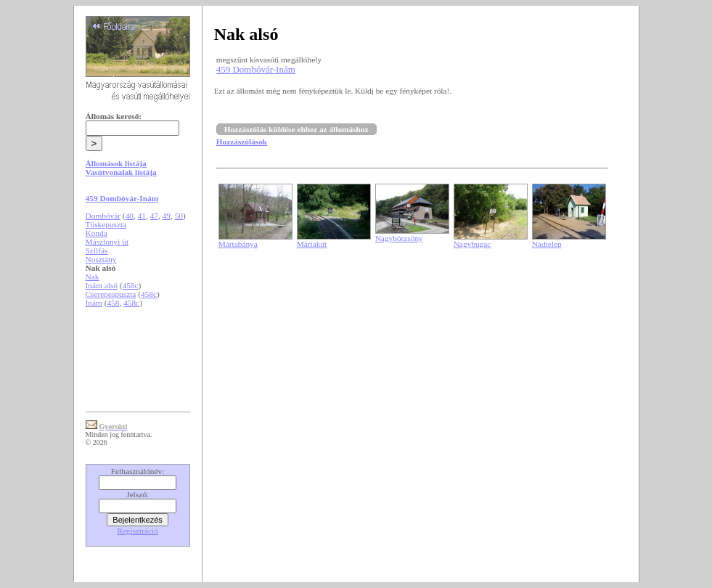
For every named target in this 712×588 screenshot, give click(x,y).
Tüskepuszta (106, 224)
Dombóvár (103, 216)
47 (154, 216)
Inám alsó (102, 285)
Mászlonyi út (107, 242)
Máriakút (312, 244)
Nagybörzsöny (399, 238)
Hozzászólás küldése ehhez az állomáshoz (296, 129)
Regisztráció (138, 531)
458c (131, 285)
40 (130, 216)
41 (142, 216)
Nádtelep (547, 244)
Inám (94, 303)
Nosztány (101, 259)
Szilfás (97, 250)
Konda (97, 233)
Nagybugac (472, 244)
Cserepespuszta (111, 294)
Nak (93, 277)
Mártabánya (238, 244)
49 (167, 216)
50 (179, 216)
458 (113, 303)
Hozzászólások (242, 142)
